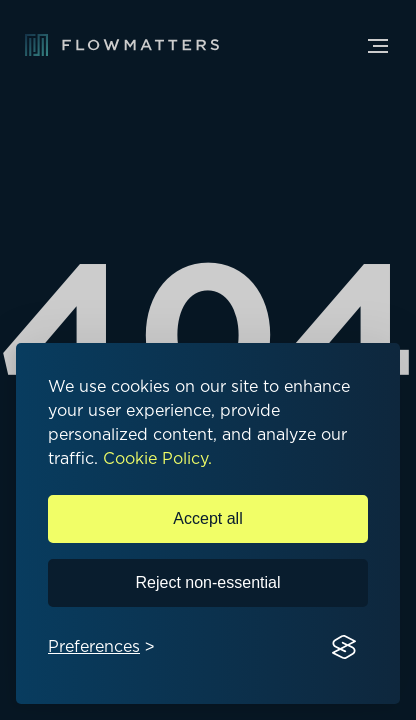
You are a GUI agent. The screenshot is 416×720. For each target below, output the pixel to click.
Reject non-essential (208, 582)
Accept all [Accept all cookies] (207, 518)
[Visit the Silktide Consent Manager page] (344, 648)
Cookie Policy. (157, 459)
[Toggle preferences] (101, 647)
